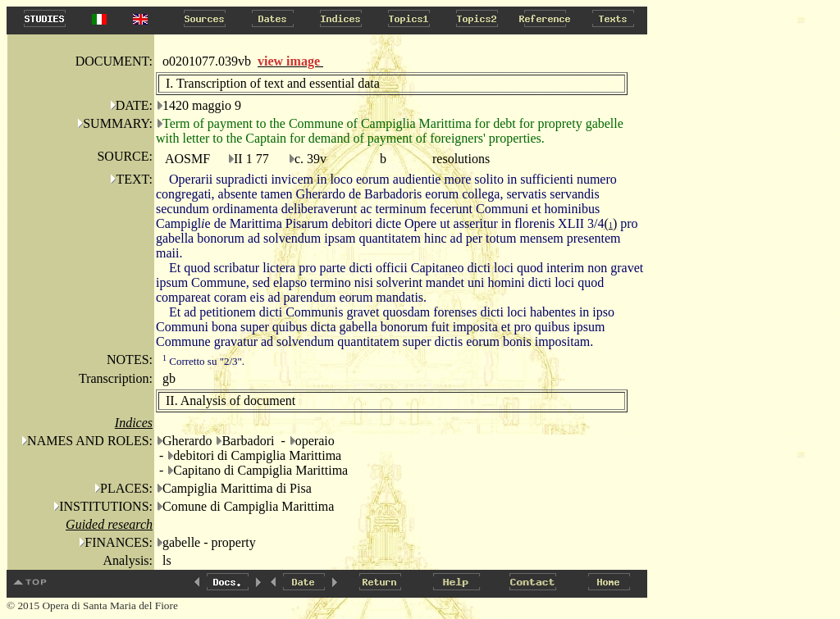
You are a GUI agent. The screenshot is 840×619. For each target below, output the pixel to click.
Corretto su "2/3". (203, 361)
